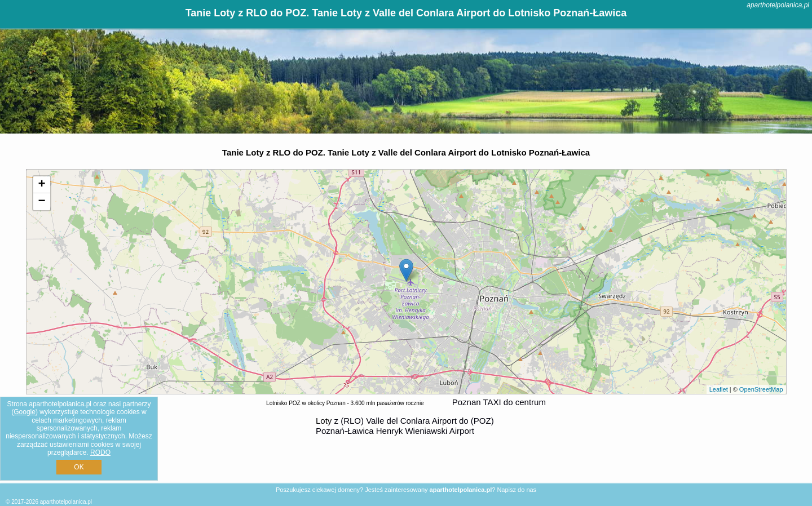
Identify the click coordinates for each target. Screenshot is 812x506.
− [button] (41, 202)
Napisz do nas (517, 490)
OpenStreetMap (761, 389)
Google (25, 412)
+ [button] (41, 185)
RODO (100, 452)
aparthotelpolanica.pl (778, 5)
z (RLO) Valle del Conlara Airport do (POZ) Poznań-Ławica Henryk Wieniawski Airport (405, 426)
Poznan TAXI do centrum (499, 402)
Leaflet (719, 389)
